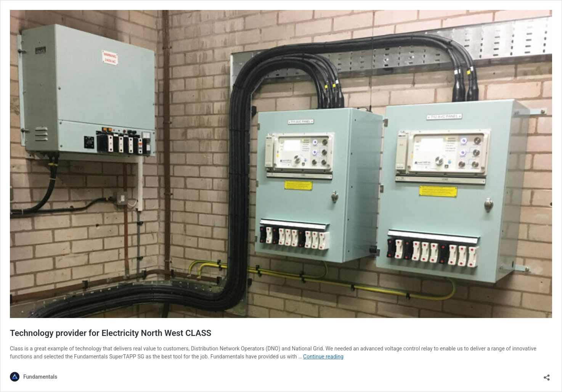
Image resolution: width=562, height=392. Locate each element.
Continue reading (323, 357)
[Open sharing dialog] (547, 375)
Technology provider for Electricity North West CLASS (111, 333)
